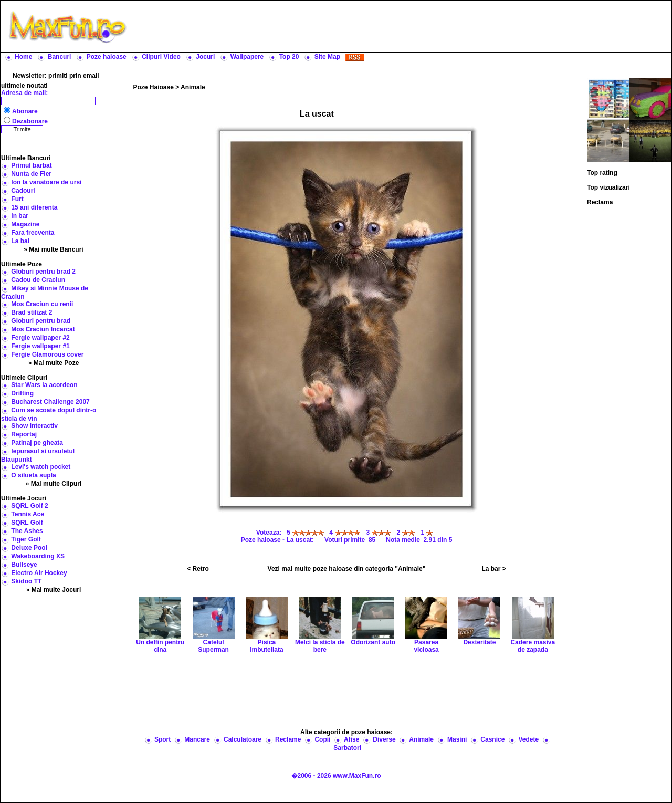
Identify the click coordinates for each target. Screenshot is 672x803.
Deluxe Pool (29, 548)
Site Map (327, 57)
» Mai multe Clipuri (54, 484)
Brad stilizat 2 (31, 312)
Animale (193, 87)
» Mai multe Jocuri (54, 590)
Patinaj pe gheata (37, 443)
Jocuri (205, 57)
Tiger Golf (26, 539)
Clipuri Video (161, 57)
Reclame (288, 739)
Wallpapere (247, 57)
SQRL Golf (27, 523)
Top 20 (289, 57)
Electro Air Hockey (39, 573)
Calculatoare (243, 739)
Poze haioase (107, 57)
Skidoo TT (26, 581)
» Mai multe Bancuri (53, 249)
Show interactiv (34, 426)
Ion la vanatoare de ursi (46, 182)
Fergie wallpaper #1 (40, 346)
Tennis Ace (28, 514)
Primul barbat (31, 165)
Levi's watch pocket (41, 467)
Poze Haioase (154, 87)
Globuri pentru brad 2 (43, 272)
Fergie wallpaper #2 (40, 338)
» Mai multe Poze (54, 363)
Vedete (528, 739)
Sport (162, 739)
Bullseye (24, 565)
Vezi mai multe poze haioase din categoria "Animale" (347, 569)
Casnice (492, 739)
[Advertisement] (402, 26)
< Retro (198, 569)
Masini (457, 739)
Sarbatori (347, 748)
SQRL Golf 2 (29, 506)
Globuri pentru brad (41, 321)
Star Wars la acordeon (44, 385)
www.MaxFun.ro (357, 776)
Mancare (197, 739)
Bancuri (60, 57)
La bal (20, 241)
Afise (351, 739)
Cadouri (23, 191)
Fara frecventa (33, 233)
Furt (17, 199)
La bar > (493, 569)
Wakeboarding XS (38, 556)
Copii (322, 739)
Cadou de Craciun (38, 280)
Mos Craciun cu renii (42, 304)
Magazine (25, 224)
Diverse (384, 739)
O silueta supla (33, 475)
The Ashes (27, 531)
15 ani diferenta (34, 207)
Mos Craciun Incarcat (43, 329)
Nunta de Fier (31, 174)
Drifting (22, 393)
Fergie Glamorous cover (47, 354)
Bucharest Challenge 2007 (50, 402)
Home (23, 57)
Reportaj (24, 434)
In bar (20, 216)
